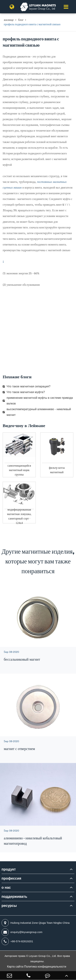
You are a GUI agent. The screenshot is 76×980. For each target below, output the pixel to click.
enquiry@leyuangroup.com (22, 932)
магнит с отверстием (19, 749)
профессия (11, 878)
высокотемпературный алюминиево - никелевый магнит (37, 412)
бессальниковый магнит (22, 659)
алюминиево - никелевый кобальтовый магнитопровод (33, 841)
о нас (6, 887)
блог (21, 20)
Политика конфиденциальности (45, 967)
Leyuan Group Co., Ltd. (43, 956)
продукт (9, 869)
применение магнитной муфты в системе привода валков (38, 401)
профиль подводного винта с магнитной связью (32, 24)
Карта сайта (15, 967)
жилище (9, 20)
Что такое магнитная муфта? (24, 392)
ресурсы (9, 906)
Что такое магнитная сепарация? (27, 386)
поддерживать (14, 897)
